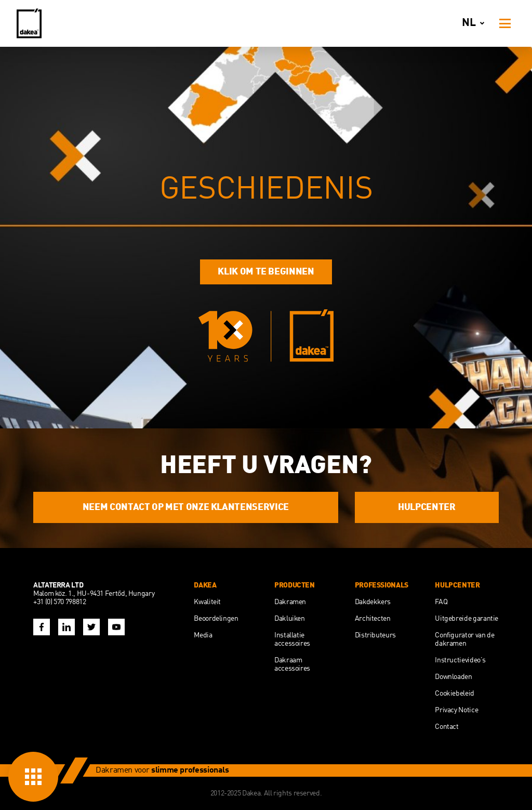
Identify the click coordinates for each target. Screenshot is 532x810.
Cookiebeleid (455, 694)
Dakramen (290, 602)
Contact (447, 727)
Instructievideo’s (460, 660)
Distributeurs (375, 635)
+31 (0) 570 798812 (60, 602)
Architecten (373, 619)
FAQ (441, 602)
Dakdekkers (373, 602)
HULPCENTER (427, 507)
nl (475, 23)
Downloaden (453, 677)
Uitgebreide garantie (467, 619)
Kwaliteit (207, 602)
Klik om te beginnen (266, 272)
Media (203, 635)
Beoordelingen (216, 619)
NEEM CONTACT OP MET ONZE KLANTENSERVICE (186, 507)
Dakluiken (290, 619)
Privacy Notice (456, 710)
